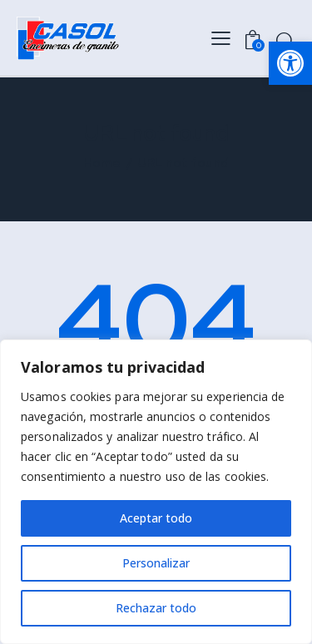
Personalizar (156, 563)
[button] (290, 63)
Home (102, 163)
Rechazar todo (156, 608)
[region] (156, 492)
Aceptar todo (156, 518)
